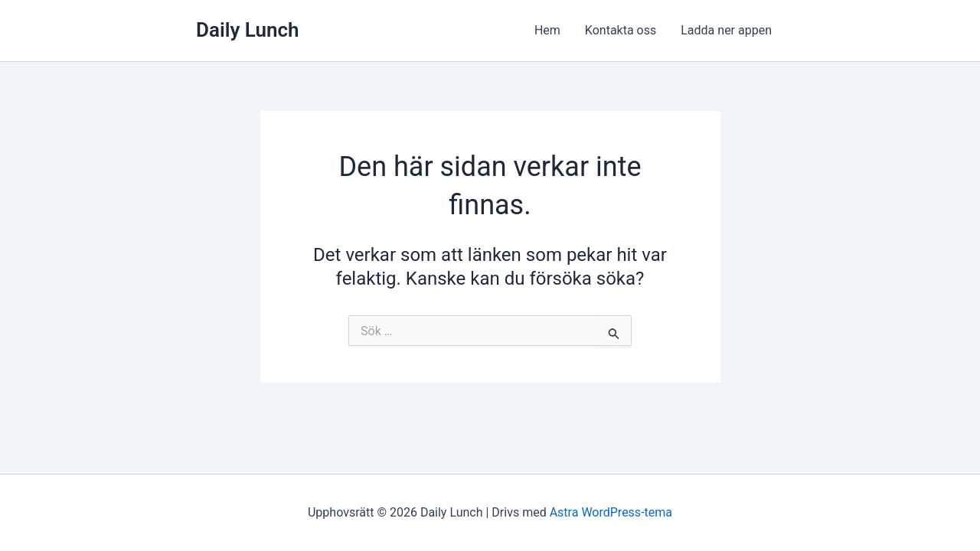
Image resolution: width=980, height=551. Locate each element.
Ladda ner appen (726, 30)
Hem (547, 30)
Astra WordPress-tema (611, 512)
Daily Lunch (248, 30)
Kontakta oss (621, 30)
